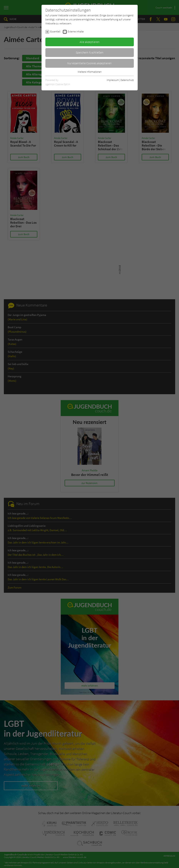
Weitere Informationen (90, 72)
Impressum (113, 80)
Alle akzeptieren (90, 42)
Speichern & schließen (90, 52)
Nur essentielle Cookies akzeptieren (89, 63)
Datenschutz (127, 80)
